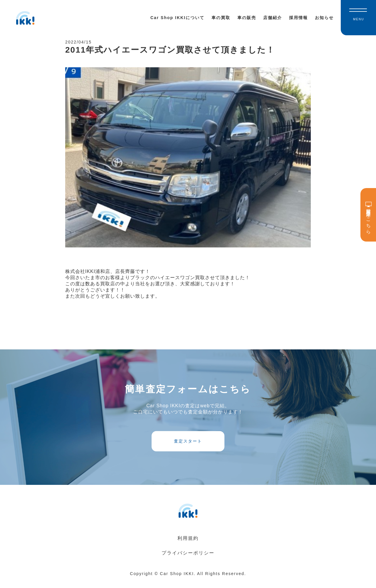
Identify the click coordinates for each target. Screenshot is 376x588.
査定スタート (188, 446)
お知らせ (324, 18)
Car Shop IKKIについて (177, 18)
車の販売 (247, 18)
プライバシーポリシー (188, 560)
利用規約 (188, 546)
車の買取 (221, 18)
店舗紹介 (273, 18)
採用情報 (298, 18)
